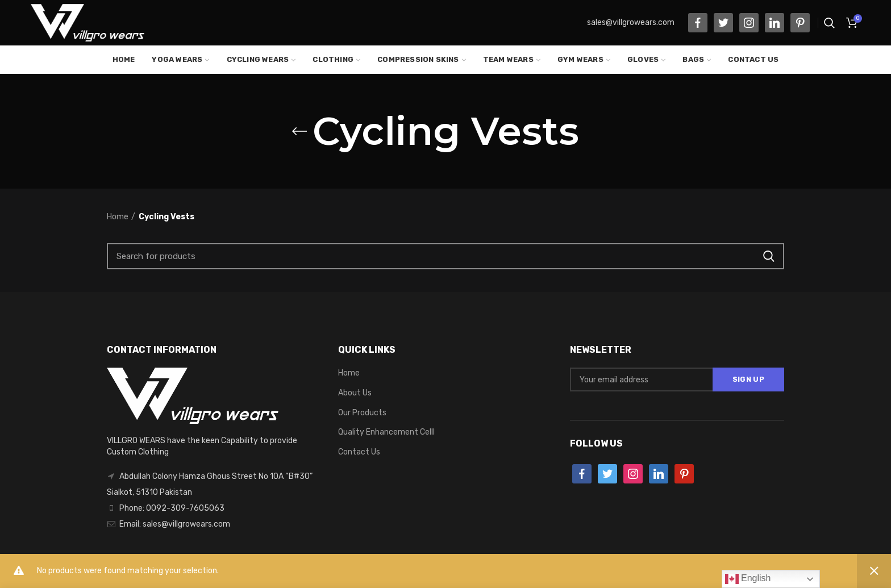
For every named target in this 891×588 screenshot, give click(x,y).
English (748, 579)
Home (118, 217)
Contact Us (359, 452)
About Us (355, 393)
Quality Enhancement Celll (386, 432)
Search (769, 256)
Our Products (362, 413)
